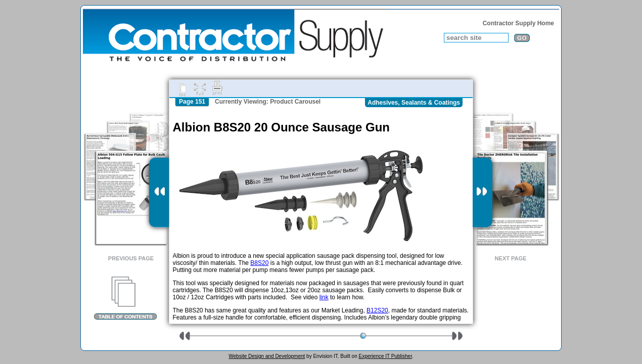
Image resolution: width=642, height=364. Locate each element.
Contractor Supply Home (518, 23)
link (324, 297)
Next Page (511, 258)
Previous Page (131, 258)
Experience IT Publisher (385, 356)
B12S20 (377, 310)
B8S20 (259, 263)
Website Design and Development (267, 356)
